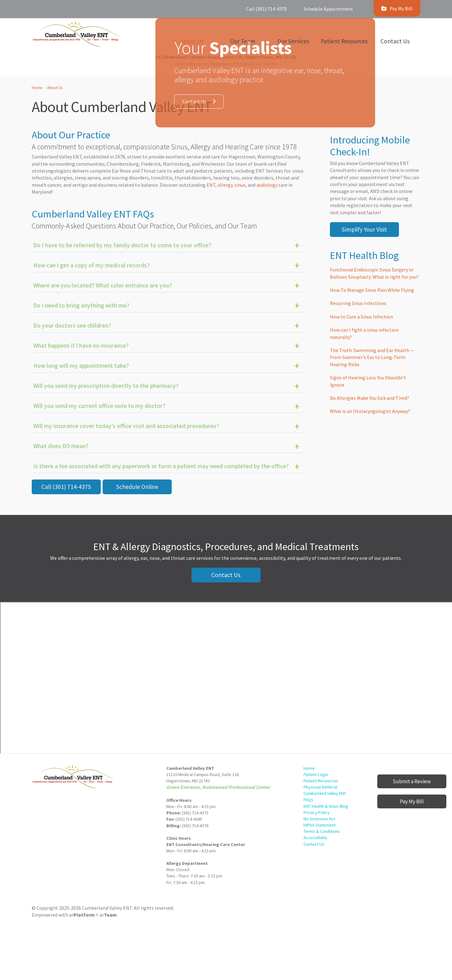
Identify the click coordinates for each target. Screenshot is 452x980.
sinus (240, 185)
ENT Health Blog (364, 255)
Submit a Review (412, 781)
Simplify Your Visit (364, 229)
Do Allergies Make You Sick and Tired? (369, 398)
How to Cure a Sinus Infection (361, 317)
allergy (225, 185)
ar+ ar (93, 915)
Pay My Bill (412, 801)
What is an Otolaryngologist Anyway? (370, 411)
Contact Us (194, 101)
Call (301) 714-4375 (266, 9)
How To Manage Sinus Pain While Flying (372, 290)
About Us (55, 88)
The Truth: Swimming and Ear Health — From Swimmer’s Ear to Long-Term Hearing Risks (372, 357)
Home (37, 88)
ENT (211, 185)
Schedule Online (137, 487)
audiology (267, 185)
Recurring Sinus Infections (358, 303)
